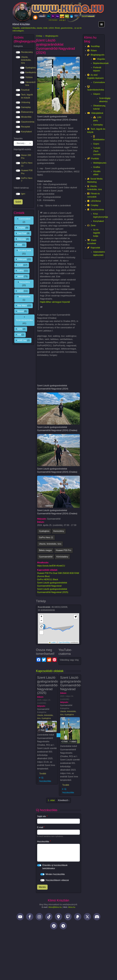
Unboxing (26, 102)
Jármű (20, 276)
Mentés (42, 887)
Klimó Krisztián (21, 24)
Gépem (97, 94)
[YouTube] (20, 917)
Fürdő (20, 265)
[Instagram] (39, 917)
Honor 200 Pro (26, 157)
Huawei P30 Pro (64, 550)
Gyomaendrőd (46, 557)
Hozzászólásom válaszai (57, 880)
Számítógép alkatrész (102, 100)
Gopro (96, 144)
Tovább (43, 774)
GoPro (20, 271)
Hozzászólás (43, 842)
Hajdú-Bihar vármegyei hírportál (55, 302)
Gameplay (26, 107)
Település (18, 138)
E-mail (40, 827)
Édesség (21, 239)
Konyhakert (27, 132)
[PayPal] (78, 917)
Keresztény (59, 531)
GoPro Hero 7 (27, 180)
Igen (23, 194)
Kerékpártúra (32, 72)
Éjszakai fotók (25, 250)
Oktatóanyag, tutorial (99, 107)
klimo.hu (72, 907)
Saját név (42, 816)
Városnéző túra (30, 84)
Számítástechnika (24, 320)
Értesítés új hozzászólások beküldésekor (55, 867)
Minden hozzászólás (55, 874)
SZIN (20, 329)
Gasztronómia (28, 122)
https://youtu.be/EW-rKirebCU (51, 566)
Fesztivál (25, 90)
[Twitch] (68, 917)
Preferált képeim (97, 69)
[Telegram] (63, 926)
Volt (19, 335)
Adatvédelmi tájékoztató (99, 253)
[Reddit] (54, 926)
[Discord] (97, 917)
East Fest (22, 233)
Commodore (25, 219)
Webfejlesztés (99, 163)
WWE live (22, 340)
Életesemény (27, 112)
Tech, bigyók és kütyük (27, 96)
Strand (20, 311)
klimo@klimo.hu (55, 907)
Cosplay (21, 228)
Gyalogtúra (44, 531)
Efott (19, 245)
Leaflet (52, 642)
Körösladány (62, 557)
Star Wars (22, 306)
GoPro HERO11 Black (48, 579)
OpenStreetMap (64, 642)
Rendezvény (27, 52)
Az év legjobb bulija (97, 233)
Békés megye (45, 550)
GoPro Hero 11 (46, 537)
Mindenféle (26, 117)
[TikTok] (49, 917)
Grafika (97, 167)
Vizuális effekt (97, 173)
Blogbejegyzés (52, 36)
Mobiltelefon (25, 297)
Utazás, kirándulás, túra (50, 544)
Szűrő (18, 202)
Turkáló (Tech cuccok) (97, 151)
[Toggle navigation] (102, 24)
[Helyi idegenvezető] (58, 917)
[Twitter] (87, 917)
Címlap (39, 36)
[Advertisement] (59, 953)
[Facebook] (30, 917)
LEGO (20, 291)
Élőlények (22, 259)
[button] (41, 617)
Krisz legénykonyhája (99, 215)
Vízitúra (29, 77)
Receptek (26, 127)
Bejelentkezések (99, 63)
